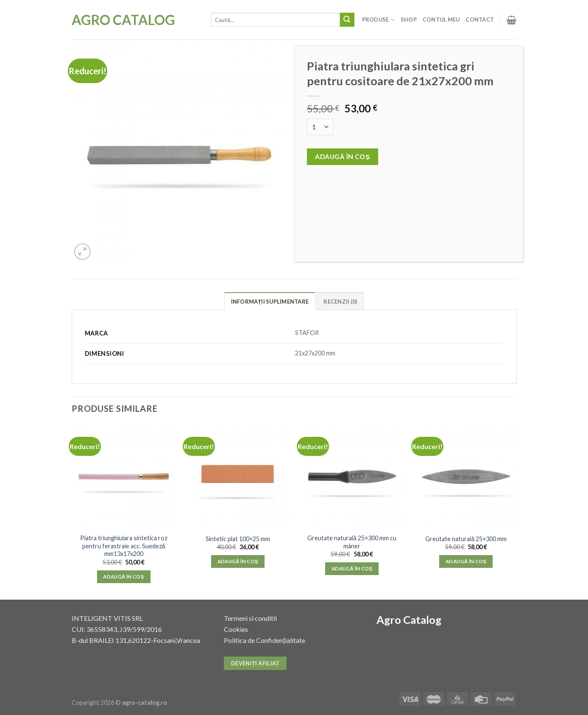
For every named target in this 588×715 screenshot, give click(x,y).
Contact (480, 20)
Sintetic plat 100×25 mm (238, 539)
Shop (409, 20)
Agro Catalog (123, 20)
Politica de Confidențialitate (264, 640)
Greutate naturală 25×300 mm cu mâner (352, 542)
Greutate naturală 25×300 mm (466, 539)
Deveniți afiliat (255, 663)
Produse (378, 20)
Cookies (236, 629)
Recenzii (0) (340, 302)
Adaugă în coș (343, 156)
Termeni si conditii (250, 618)
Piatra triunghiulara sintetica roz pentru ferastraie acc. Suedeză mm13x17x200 (124, 546)
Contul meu (441, 20)
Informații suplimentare (270, 302)
